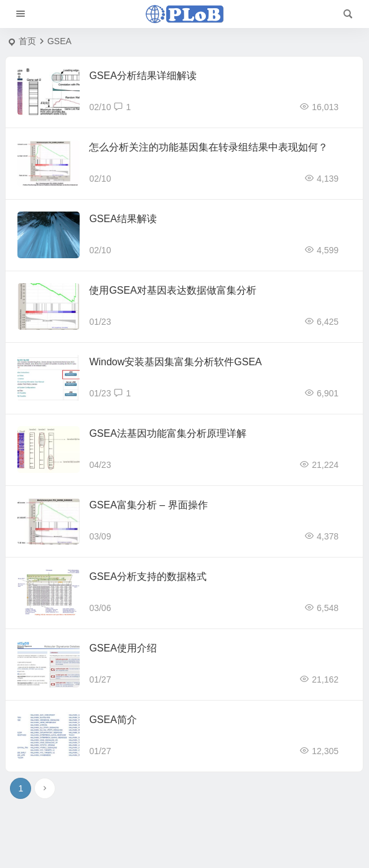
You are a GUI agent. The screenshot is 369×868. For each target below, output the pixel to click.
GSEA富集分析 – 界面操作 (148, 505)
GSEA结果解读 (123, 219)
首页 (27, 41)
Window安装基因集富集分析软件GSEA (175, 362)
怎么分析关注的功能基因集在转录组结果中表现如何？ (208, 147)
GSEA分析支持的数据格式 (147, 576)
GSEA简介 (113, 720)
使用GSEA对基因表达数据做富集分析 (172, 290)
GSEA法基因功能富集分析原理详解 (167, 433)
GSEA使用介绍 (123, 648)
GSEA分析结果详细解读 (142, 76)
